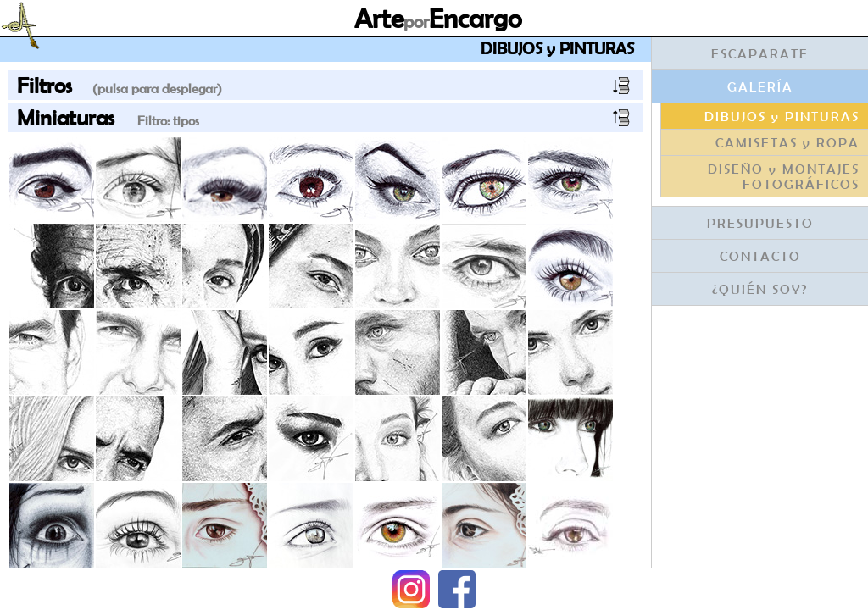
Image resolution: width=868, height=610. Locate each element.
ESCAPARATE (760, 53)
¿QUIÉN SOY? (760, 289)
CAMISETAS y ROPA (787, 142)
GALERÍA (760, 86)
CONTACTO (760, 256)
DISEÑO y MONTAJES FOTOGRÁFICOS (784, 176)
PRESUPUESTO (760, 223)
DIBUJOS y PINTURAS (782, 116)
